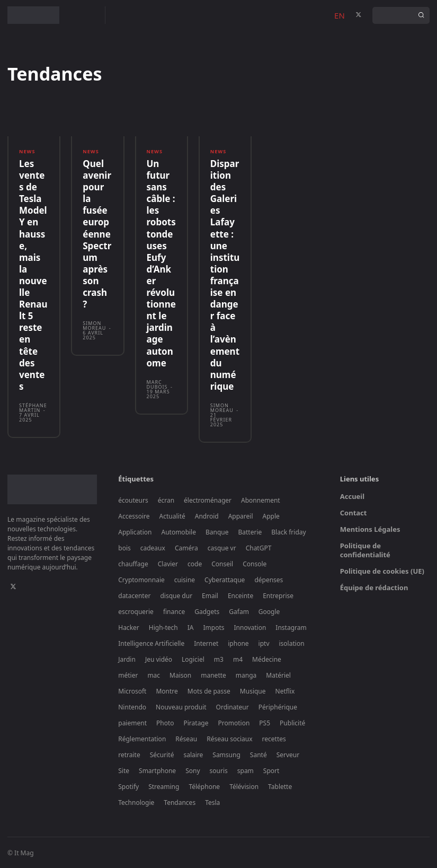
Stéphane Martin (33, 407)
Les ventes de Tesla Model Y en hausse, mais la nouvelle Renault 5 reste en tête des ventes (33, 275)
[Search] (421, 15)
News (27, 151)
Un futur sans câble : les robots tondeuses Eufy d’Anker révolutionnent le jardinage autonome (161, 263)
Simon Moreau (94, 326)
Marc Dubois (157, 384)
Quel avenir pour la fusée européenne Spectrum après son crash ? (97, 234)
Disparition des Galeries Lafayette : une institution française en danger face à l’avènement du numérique (225, 275)
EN (340, 15)
